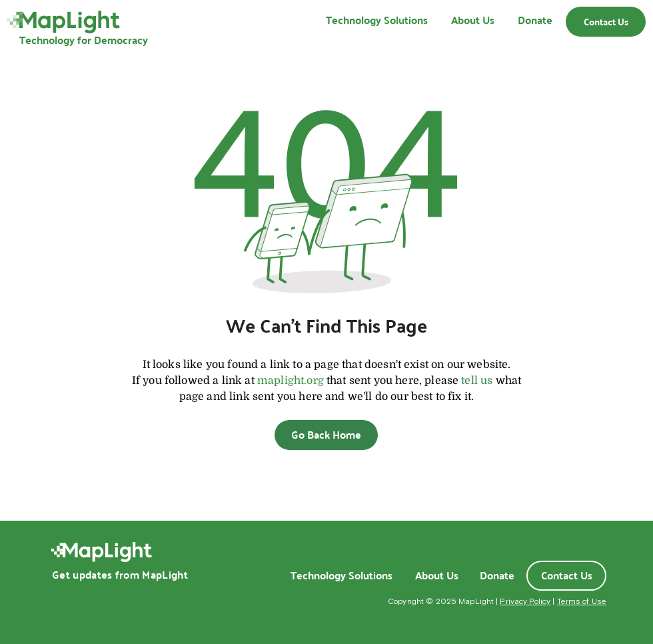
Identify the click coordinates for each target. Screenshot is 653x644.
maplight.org (291, 381)
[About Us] (436, 575)
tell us (477, 381)
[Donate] (497, 575)
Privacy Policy (525, 601)
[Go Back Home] (326, 435)
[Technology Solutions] (341, 575)
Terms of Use (582, 601)
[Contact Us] (606, 22)
